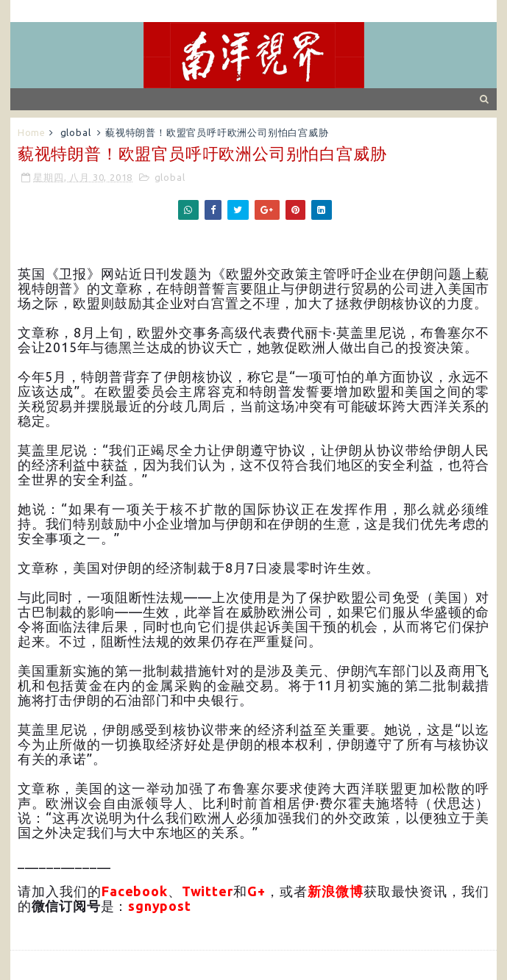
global (76, 132)
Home (32, 132)
